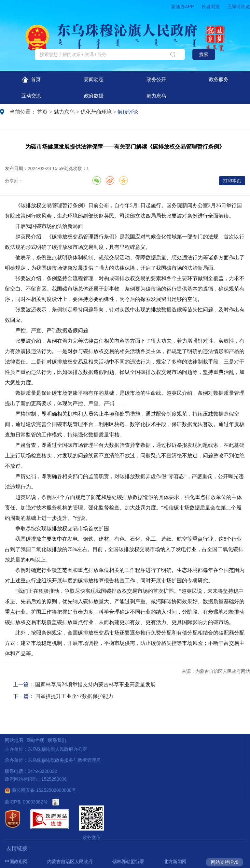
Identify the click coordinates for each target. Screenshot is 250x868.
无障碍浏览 (239, 7)
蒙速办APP (183, 7)
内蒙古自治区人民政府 (70, 861)
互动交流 (31, 96)
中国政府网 (16, 861)
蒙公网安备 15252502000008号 (41, 790)
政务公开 (156, 79)
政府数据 (94, 96)
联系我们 (57, 740)
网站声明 (35, 740)
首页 (31, 80)
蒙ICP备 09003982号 (26, 802)
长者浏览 (211, 7)
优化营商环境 (96, 112)
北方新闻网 (175, 861)
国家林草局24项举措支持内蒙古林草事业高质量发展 (95, 684)
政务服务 (219, 79)
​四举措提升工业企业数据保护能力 (74, 696)
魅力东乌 (156, 96)
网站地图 (14, 740)
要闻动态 (94, 79)
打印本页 (232, 181)
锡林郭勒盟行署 (128, 861)
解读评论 (128, 112)
